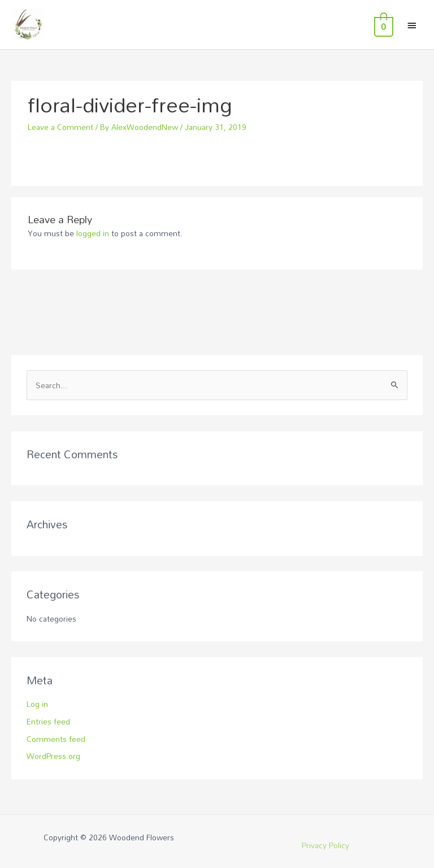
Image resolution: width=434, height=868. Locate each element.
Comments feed (56, 739)
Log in (37, 704)
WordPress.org (53, 756)
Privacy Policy (325, 845)
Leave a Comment (60, 127)
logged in (93, 233)
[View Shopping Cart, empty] (383, 25)
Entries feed (48, 721)
